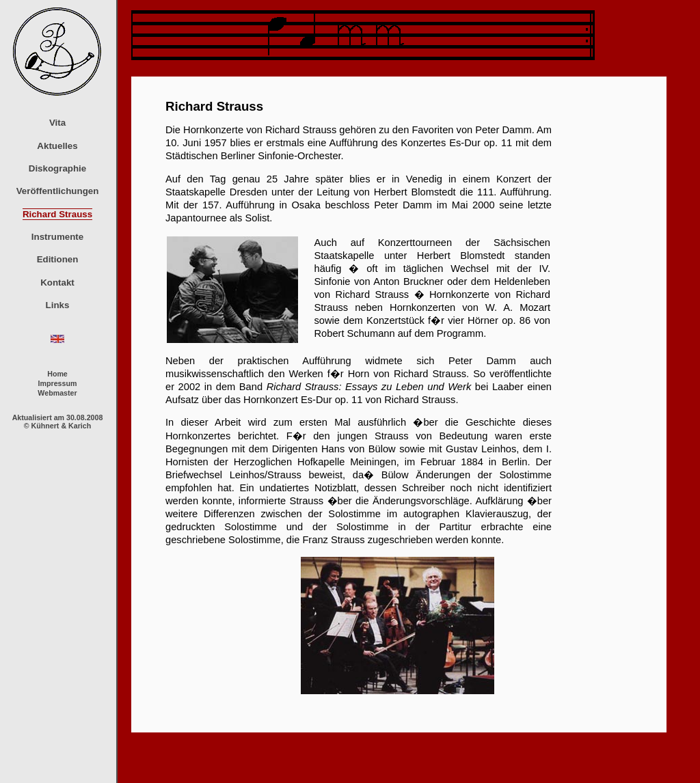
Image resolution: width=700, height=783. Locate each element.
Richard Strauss (57, 214)
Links (58, 305)
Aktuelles (57, 146)
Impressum (58, 383)
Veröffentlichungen (58, 191)
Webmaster (57, 393)
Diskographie (57, 168)
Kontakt (57, 283)
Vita (57, 123)
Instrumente (57, 237)
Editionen (58, 259)
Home (57, 374)
